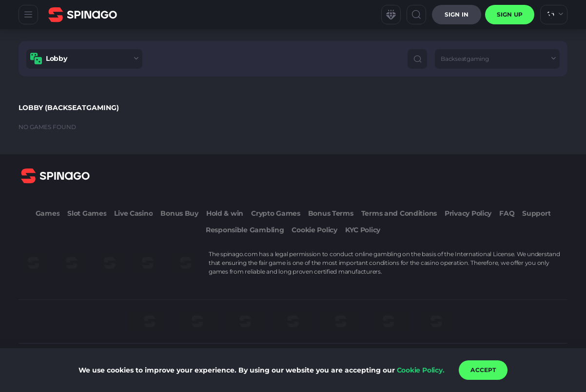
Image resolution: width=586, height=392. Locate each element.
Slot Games (87, 213)
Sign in (457, 14)
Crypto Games (276, 213)
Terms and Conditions (399, 213)
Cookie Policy (314, 230)
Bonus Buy (179, 213)
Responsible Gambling (245, 230)
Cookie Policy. (421, 370)
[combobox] (554, 15)
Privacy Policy (468, 213)
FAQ (507, 213)
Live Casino (133, 213)
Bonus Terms (331, 213)
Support (536, 213)
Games (48, 213)
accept (483, 370)
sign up (510, 14)
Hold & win (225, 213)
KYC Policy (363, 230)
